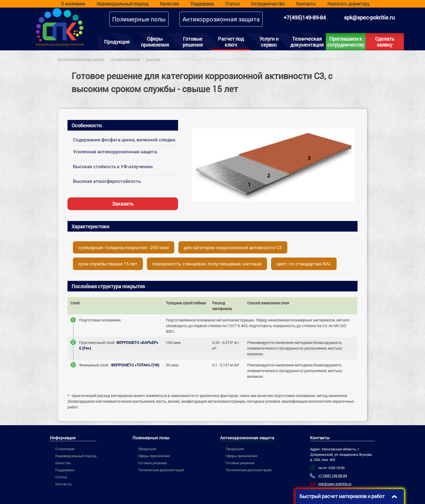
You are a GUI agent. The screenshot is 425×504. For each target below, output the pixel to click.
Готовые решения (193, 42)
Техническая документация (307, 42)
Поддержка (202, 4)
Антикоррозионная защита (221, 19)
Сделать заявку (385, 42)
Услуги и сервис (269, 42)
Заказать (123, 204)
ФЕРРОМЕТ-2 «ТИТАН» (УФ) (135, 365)
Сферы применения (155, 42)
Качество (170, 4)
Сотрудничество (268, 4)
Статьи (232, 4)
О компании (73, 4)
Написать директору (348, 4)
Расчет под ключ (231, 42)
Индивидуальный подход (123, 4)
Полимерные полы (139, 19)
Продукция (117, 42)
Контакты (306, 4)
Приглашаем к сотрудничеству (346, 42)
